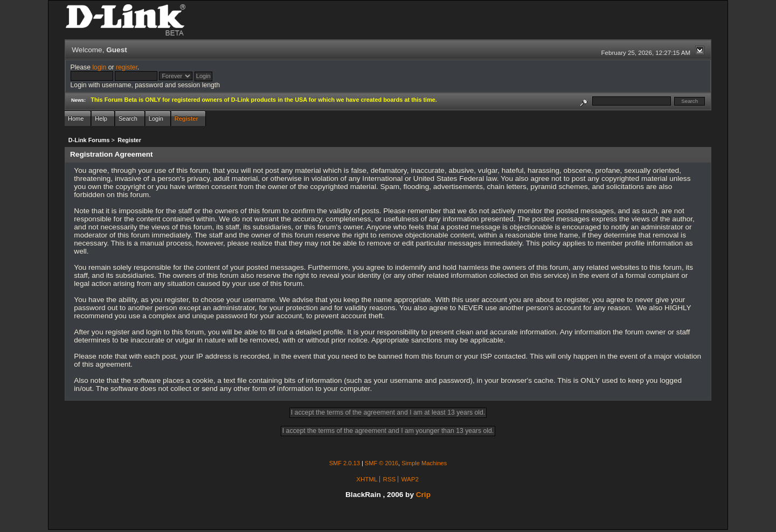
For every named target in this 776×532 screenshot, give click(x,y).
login (99, 67)
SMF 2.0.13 (345, 463)
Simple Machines (424, 463)
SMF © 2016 (382, 463)
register (127, 67)
